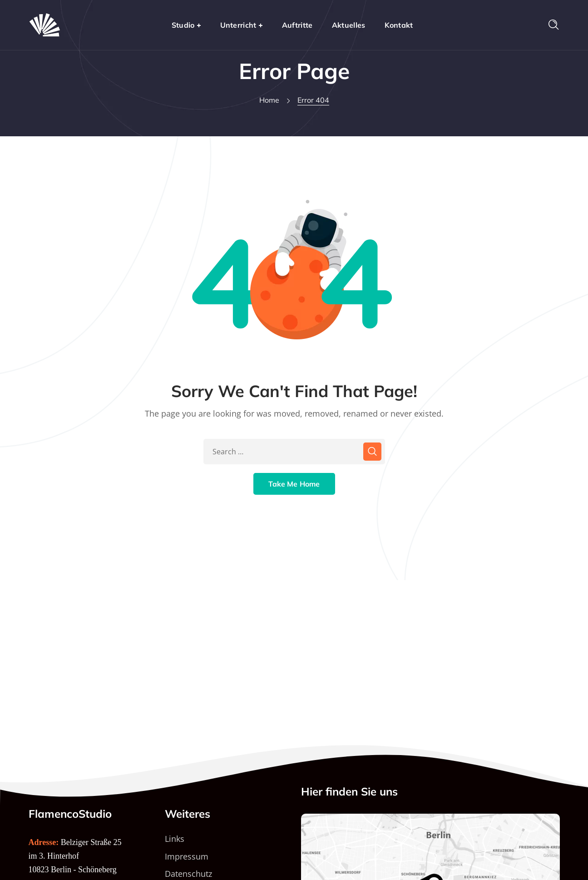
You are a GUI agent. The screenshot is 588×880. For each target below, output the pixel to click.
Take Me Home (294, 484)
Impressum (187, 856)
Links (175, 839)
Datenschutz (188, 874)
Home (269, 100)
